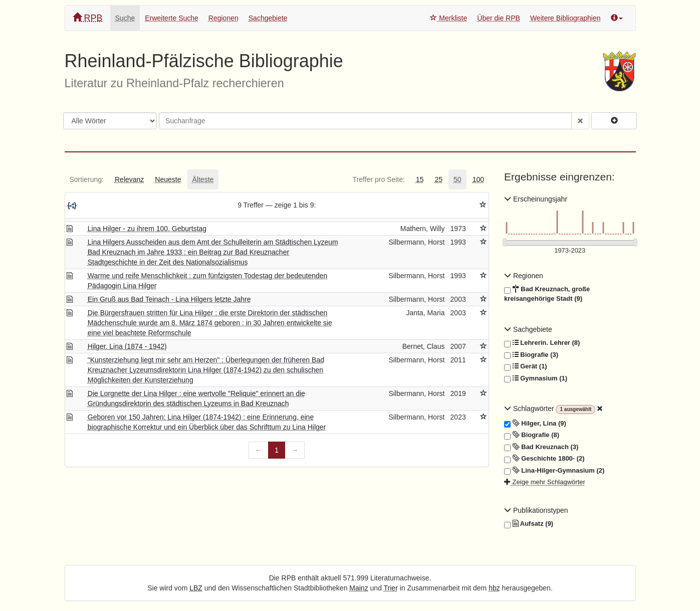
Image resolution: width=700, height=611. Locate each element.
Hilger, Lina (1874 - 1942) (127, 346)
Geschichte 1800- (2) (544, 459)
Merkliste (448, 18)
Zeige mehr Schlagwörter (545, 482)
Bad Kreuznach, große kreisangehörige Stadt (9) (547, 293)
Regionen (223, 18)
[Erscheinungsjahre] (570, 251)
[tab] (87, 179)
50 (457, 179)
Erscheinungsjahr (536, 199)
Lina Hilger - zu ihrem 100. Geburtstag (147, 229)
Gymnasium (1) (536, 378)
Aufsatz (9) (529, 524)
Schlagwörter (530, 409)
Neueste (168, 179)
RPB (88, 18)
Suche (125, 18)
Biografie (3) (531, 355)
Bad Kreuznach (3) (541, 447)
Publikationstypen (536, 510)
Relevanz (129, 179)
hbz (494, 588)
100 (478, 179)
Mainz (359, 588)
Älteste (203, 179)
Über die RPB (499, 18)
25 (438, 179)
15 (420, 179)
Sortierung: (87, 179)
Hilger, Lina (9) (535, 424)
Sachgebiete (268, 18)
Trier (391, 588)
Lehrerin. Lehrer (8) (542, 343)
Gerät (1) (526, 366)
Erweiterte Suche (172, 18)
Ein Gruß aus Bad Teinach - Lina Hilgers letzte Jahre (169, 299)
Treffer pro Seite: (379, 179)
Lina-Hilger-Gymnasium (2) (554, 471)
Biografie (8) (532, 435)
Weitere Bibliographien (565, 18)
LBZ (196, 588)
